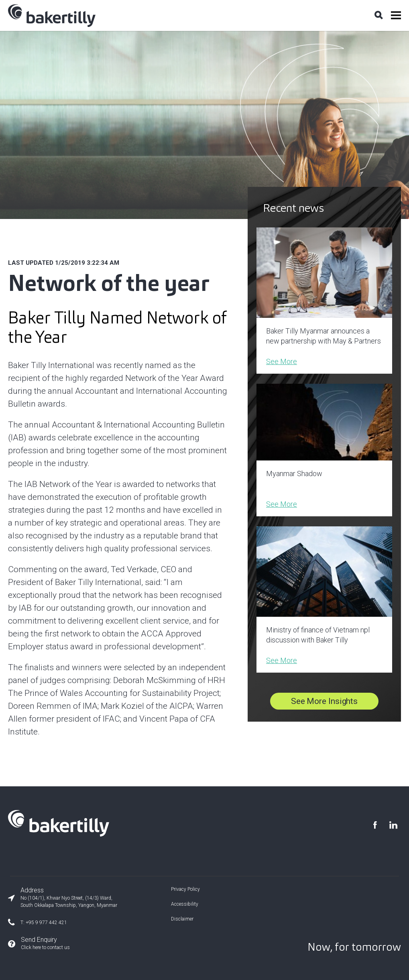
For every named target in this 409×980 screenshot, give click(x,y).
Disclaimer (182, 919)
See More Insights (324, 701)
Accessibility (185, 904)
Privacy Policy (185, 889)
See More (282, 361)
